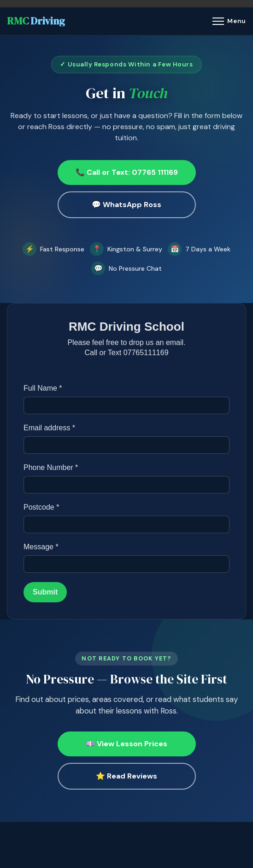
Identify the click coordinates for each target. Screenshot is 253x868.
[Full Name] (126, 406)
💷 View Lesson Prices (126, 744)
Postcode (41, 508)
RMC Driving (36, 21)
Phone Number (51, 468)
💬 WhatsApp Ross (126, 205)
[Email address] (126, 446)
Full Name (43, 389)
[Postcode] (126, 525)
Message (41, 547)
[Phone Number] (126, 485)
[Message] (126, 565)
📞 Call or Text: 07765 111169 (127, 172)
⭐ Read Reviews (126, 776)
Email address (49, 428)
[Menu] (229, 21)
